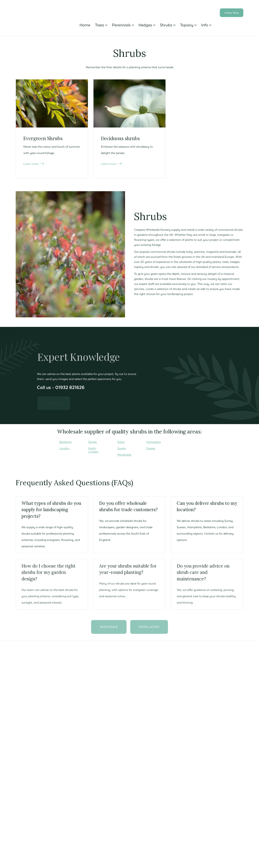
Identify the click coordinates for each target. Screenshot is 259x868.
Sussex (151, 448)
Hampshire (154, 442)
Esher (121, 442)
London (64, 448)
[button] (101, 25)
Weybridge (124, 455)
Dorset (93, 442)
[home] (44, 11)
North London (93, 450)
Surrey (122, 448)
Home (85, 25)
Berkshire (65, 442)
